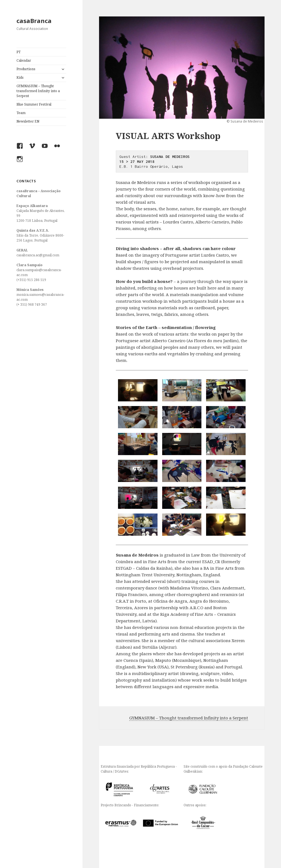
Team (21, 113)
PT (19, 52)
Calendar (24, 60)
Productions (26, 69)
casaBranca (34, 21)
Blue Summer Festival (34, 104)
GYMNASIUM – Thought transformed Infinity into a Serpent (38, 91)
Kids (20, 77)
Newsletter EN (28, 121)
